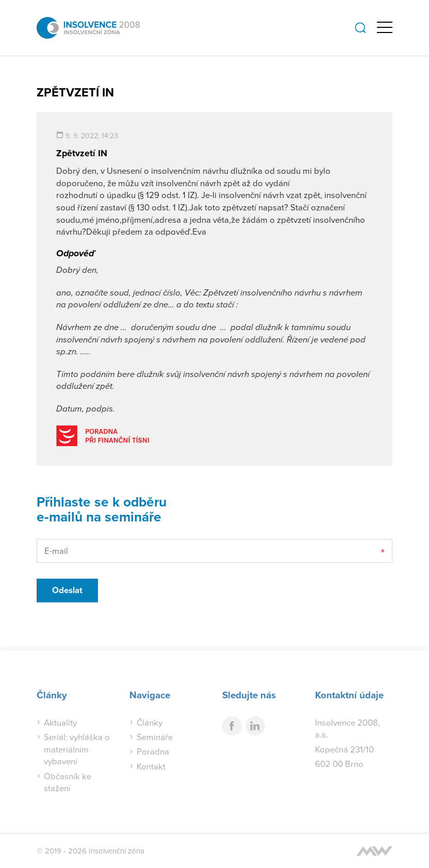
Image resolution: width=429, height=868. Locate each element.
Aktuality (60, 722)
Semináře (155, 737)
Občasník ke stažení (68, 782)
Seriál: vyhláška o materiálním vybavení (77, 749)
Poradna (153, 751)
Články (150, 722)
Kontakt (151, 766)
